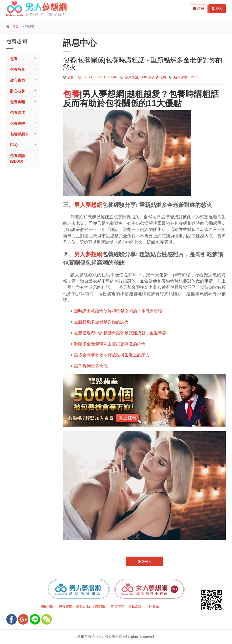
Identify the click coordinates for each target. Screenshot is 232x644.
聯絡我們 (100, 606)
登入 (217, 9)
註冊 (199, 9)
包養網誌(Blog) (18, 159)
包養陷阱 (18, 123)
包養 (14, 59)
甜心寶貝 (18, 80)
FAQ (14, 145)
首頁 (15, 27)
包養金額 (18, 102)
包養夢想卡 (19, 134)
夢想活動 (83, 606)
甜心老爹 (18, 91)
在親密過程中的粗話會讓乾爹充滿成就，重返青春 (120, 333)
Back (144, 561)
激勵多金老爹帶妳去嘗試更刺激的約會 (110, 344)
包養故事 (18, 70)
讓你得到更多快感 (91, 366)
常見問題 (118, 606)
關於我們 (48, 606)
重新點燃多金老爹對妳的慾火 (101, 322)
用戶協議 (152, 606)
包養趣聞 (66, 606)
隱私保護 (135, 606)
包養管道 (18, 113)
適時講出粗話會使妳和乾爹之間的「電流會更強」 (120, 311)
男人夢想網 (103, 94)
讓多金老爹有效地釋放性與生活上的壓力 (112, 355)
